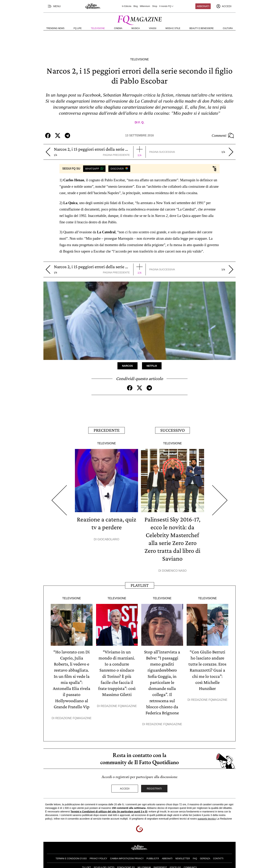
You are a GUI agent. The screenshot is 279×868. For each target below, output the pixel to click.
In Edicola (127, 6)
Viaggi (153, 28)
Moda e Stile (173, 28)
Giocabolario (108, 539)
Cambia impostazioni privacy (127, 858)
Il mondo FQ (167, 6)
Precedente (107, 430)
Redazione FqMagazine (73, 717)
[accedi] (224, 6)
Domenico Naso (174, 570)
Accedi (125, 788)
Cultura (228, 28)
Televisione (98, 28)
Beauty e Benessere (202, 28)
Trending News (55, 28)
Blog (136, 6)
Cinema (118, 28)
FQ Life (78, 28)
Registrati (154, 788)
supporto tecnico (207, 818)
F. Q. (141, 122)
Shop (155, 6)
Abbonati (203, 6)
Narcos (127, 366)
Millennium (145, 6)
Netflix (152, 366)
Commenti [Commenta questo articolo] (223, 136)
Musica (136, 28)
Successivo (173, 430)
